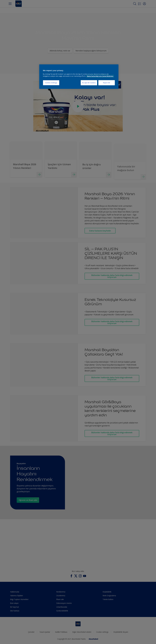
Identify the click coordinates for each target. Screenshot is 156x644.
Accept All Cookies (89, 83)
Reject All (107, 83)
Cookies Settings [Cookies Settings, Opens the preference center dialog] (51, 83)
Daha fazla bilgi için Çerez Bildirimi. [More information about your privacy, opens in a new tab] (100, 76)
